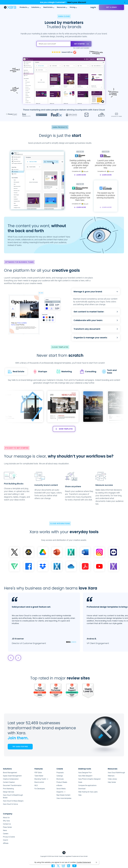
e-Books (59, 785)
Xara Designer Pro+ (85, 773)
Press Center (7, 827)
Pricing (72, 7)
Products (23, 7)
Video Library (112, 779)
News (5, 830)
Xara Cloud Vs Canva (10, 804)
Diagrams (60, 792)
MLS (36, 785)
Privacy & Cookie (9, 837)
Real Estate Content (63, 795)
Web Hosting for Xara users (88, 792)
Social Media (61, 789)
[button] (107, 407)
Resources (61, 7)
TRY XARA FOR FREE (20, 747)
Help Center (112, 782)
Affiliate (6, 843)
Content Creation (9, 782)
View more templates (64, 798)
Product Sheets (62, 782)
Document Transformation (12, 785)
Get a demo (111, 7)
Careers (6, 834)
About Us (6, 818)
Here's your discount (77, 2)
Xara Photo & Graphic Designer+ (90, 779)
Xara (10, 7)
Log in (93, 7)
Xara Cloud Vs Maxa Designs (13, 801)
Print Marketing (8, 789)
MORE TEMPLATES (64, 429)
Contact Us (7, 824)
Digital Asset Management (12, 776)
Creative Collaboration (11, 779)
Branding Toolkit (40, 779)
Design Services (8, 792)
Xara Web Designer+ (85, 776)
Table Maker (39, 776)
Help (80, 795)
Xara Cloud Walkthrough (116, 773)
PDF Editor (38, 773)
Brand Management (10, 773)
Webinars (111, 776)
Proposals (60, 773)
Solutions (35, 7)
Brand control (39, 782)
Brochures (60, 779)
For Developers (40, 789)
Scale (80, 782)
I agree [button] (96, 862)
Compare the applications (87, 785)
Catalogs (60, 776)
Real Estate (48, 7)
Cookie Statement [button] (84, 862)
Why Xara (6, 821)
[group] (63, 407)
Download (82, 789)
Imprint (5, 840)
